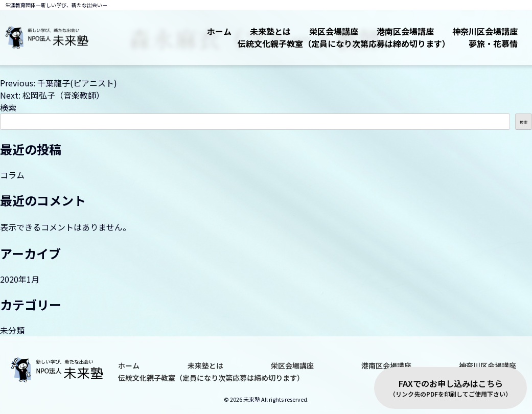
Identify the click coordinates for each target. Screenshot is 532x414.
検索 (8, 107)
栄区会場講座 (334, 31)
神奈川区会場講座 (485, 31)
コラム (12, 175)
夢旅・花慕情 (493, 43)
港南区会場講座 (405, 31)
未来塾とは (270, 31)
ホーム (219, 31)
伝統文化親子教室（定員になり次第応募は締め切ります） (344, 43)
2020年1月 (20, 279)
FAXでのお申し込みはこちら (450, 388)
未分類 (12, 330)
